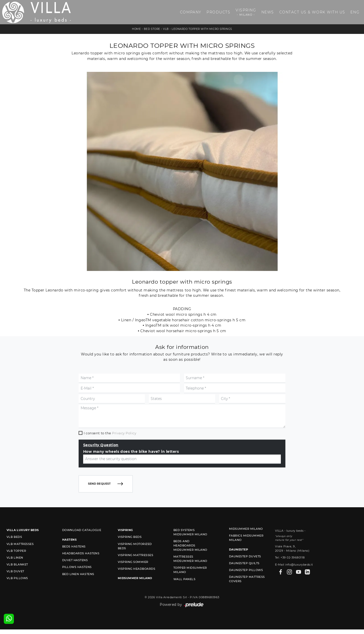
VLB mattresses (20, 557)
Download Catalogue (82, 543)
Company (191, 12)
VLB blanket (17, 577)
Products (218, 12)
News (268, 12)
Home (136, 29)
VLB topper (16, 563)
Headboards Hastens (81, 566)
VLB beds (14, 550)
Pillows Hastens (77, 580)
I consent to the (110, 457)
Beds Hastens (74, 559)
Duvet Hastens (75, 573)
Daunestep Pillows (246, 583)
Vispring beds (130, 550)
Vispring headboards (137, 581)
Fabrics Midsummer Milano (246, 551)
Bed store (152, 29)
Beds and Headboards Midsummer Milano (190, 558)
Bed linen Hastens (78, 587)
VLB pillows (17, 591)
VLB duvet (15, 584)
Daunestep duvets (245, 569)
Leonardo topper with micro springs (202, 29)
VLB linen (15, 570)
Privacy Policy (124, 457)
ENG (355, 12)
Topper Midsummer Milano (190, 583)
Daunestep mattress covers (247, 592)
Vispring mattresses (136, 568)
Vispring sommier (133, 575)
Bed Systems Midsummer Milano (190, 545)
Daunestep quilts (244, 576)
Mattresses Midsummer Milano (190, 572)
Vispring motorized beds (135, 559)
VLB (166, 29)
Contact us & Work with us (312, 12)
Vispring (246, 12)
